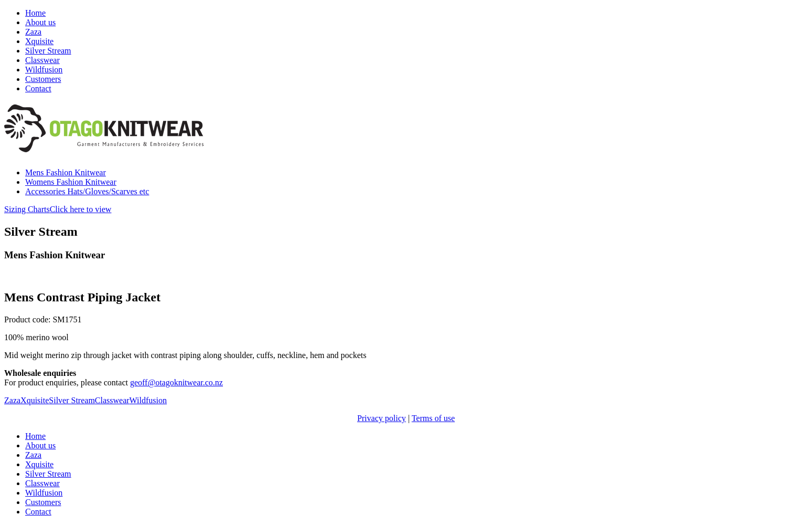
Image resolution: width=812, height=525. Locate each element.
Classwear (42, 60)
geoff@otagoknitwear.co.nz (177, 382)
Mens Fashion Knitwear (66, 172)
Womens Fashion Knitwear (71, 182)
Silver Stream (48, 51)
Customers (43, 79)
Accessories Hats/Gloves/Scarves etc (87, 191)
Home (35, 13)
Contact (38, 88)
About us (40, 22)
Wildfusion (44, 70)
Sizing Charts (58, 209)
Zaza (33, 32)
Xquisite (39, 41)
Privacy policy (382, 418)
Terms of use (433, 418)
